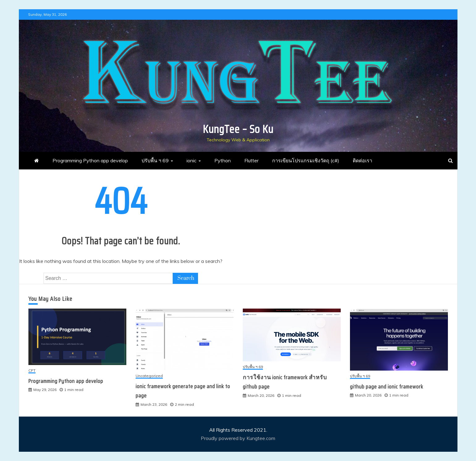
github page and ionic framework (387, 387)
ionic (192, 160)
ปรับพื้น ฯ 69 (155, 160)
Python (223, 160)
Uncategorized (149, 376)
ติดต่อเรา (362, 160)
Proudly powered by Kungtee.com (238, 438)
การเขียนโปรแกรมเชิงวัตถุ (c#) (306, 160)
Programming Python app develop (90, 160)
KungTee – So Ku (238, 129)
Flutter (251, 160)
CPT (32, 371)
